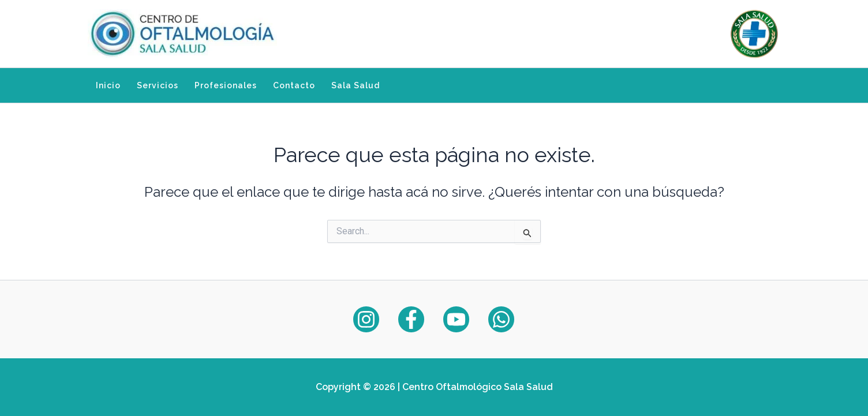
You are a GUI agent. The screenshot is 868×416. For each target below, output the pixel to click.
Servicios (158, 85)
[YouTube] (456, 319)
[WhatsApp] (501, 319)
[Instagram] (366, 319)
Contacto (294, 85)
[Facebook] (411, 319)
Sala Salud (356, 85)
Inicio (108, 85)
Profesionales (226, 85)
